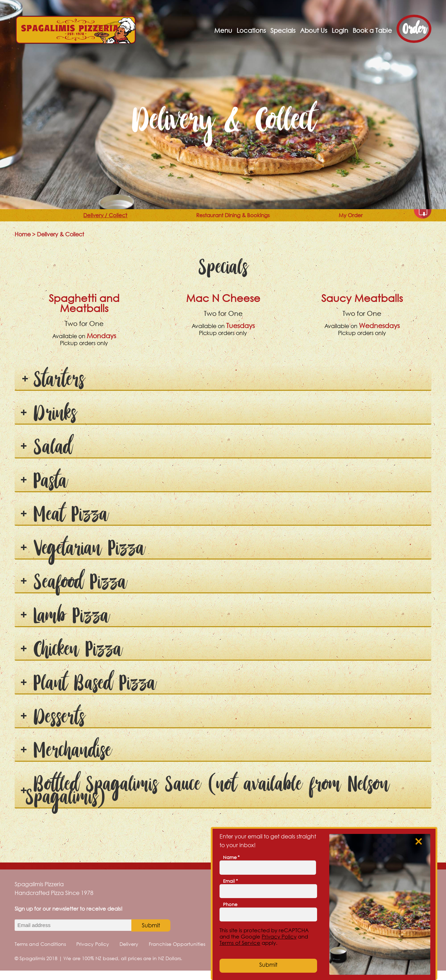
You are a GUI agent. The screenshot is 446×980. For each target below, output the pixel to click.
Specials (283, 31)
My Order (368, 220)
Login (340, 31)
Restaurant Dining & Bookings (240, 220)
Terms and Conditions (40, 953)
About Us (314, 31)
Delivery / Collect (94, 220)
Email (230, 881)
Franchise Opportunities (177, 953)
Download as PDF (423, 219)
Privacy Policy (93, 953)
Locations (251, 31)
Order (414, 29)
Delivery (129, 953)
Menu (223, 31)
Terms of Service (240, 943)
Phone (230, 904)
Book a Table (372, 31)
